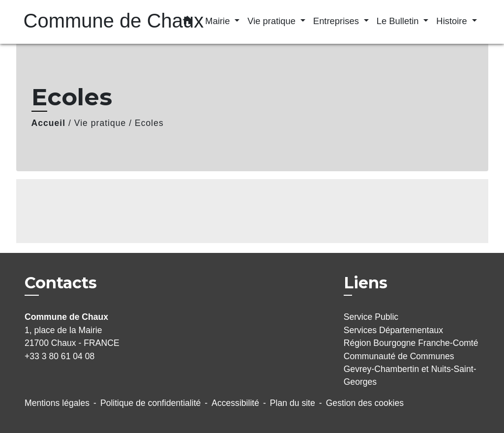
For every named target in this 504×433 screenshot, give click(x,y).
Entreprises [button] (337, 21)
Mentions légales (57, 403)
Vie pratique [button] (273, 21)
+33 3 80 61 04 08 (59, 356)
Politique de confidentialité (150, 403)
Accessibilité (235, 403)
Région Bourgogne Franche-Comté (411, 343)
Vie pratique (100, 123)
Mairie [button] (219, 21)
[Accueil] (85, 22)
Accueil (49, 123)
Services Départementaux (393, 330)
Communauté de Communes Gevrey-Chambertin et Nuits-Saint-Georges (410, 369)
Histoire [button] (453, 21)
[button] (187, 22)
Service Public (371, 317)
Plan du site (293, 403)
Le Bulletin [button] (399, 21)
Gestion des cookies (365, 403)
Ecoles (149, 123)
